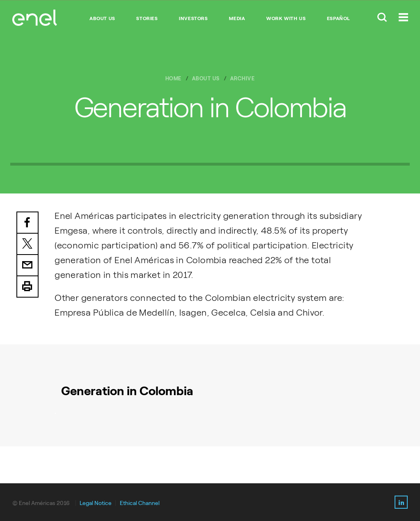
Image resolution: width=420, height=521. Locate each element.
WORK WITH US (286, 18)
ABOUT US (102, 18)
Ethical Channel (140, 503)
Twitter (27, 244)
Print (27, 287)
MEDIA (237, 18)
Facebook (27, 223)
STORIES (147, 18)
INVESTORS (193, 18)
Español (339, 18)
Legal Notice (96, 503)
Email (27, 266)
